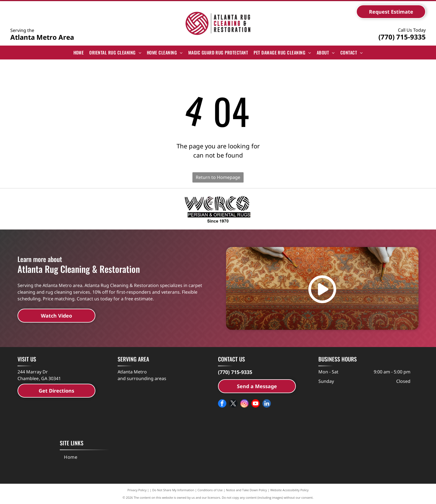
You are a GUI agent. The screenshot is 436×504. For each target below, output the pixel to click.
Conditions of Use (210, 490)
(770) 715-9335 (402, 37)
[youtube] (256, 404)
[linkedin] (267, 404)
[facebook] (222, 404)
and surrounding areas (142, 378)
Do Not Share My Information (173, 490)
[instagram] (244, 404)
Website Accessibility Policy (289, 490)
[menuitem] (79, 53)
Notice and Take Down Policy (247, 490)
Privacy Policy (137, 490)
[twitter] (233, 404)
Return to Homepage (218, 177)
